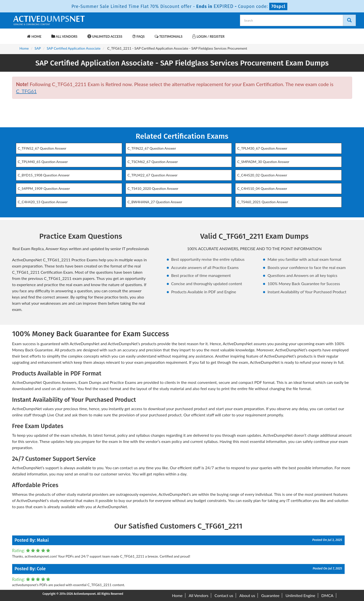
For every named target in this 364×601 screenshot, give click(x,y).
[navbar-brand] (18, 34)
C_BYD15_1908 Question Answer (44, 175)
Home (34, 36)
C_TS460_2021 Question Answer (263, 202)
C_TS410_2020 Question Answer (153, 188)
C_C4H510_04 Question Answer (262, 188)
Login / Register (208, 36)
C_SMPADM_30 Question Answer (263, 162)
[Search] (349, 20)
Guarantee (270, 595)
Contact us (224, 595)
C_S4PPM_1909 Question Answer (44, 188)
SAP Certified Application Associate (74, 48)
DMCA (327, 595)
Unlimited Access (105, 36)
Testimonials (168, 36)
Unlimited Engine (300, 595)
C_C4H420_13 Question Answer (43, 202)
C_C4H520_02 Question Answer (262, 175)
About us (247, 595)
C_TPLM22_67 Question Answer (153, 175)
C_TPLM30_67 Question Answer (262, 148)
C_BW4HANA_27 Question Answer (155, 202)
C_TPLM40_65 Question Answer (43, 162)
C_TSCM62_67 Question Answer (153, 162)
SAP (38, 48)
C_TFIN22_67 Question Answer (152, 148)
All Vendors (64, 36)
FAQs (138, 36)
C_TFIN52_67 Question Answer (42, 148)
